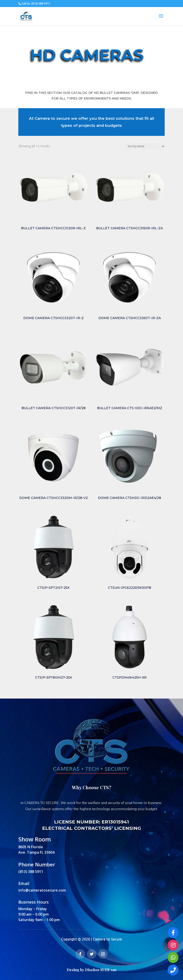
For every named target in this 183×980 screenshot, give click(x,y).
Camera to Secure (107, 939)
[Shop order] (145, 146)
